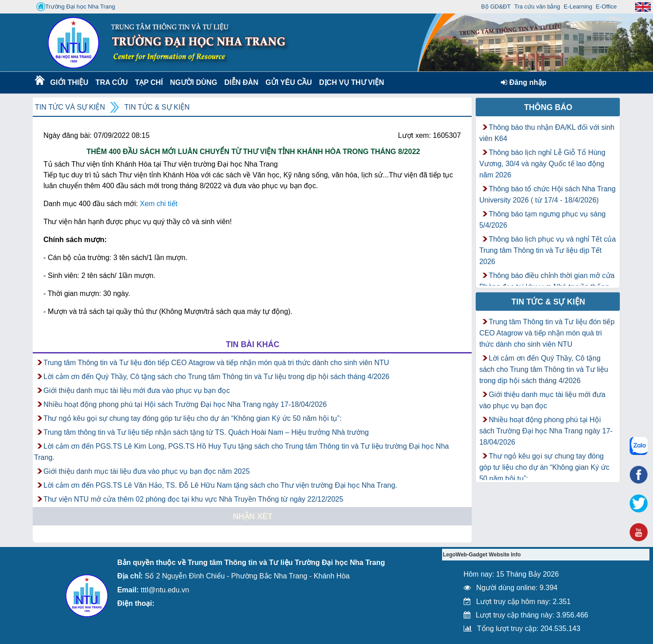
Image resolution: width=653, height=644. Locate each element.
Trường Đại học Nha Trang (76, 7)
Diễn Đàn (241, 82)
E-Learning (578, 7)
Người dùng (193, 82)
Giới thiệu (69, 82)
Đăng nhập (524, 82)
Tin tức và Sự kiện (70, 107)
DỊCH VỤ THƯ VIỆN (350, 82)
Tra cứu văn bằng (537, 7)
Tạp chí (149, 82)
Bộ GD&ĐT (496, 7)
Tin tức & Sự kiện (157, 107)
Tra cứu (112, 82)
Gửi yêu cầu (289, 82)
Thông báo (548, 107)
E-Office (607, 7)
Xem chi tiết (159, 204)
